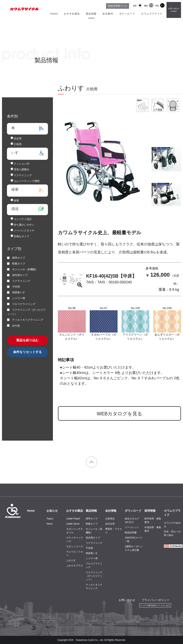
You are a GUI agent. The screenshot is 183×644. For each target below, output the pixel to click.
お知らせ (52, 511)
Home (54, 14)
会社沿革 (110, 524)
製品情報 (91, 14)
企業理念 (110, 519)
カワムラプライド (152, 14)
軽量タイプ (92, 524)
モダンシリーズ (75, 546)
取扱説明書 (131, 533)
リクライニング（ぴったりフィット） (94, 576)
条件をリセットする (27, 352)
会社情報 (111, 511)
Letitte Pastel (73, 519)
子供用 (89, 548)
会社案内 (108, 14)
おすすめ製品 (72, 14)
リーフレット (132, 527)
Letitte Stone (73, 524)
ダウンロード (127, 14)
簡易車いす (92, 553)
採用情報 (150, 511)
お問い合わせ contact (174, 10)
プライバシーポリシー (156, 600)
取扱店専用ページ (118, 6)
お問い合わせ (127, 600)
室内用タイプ (93, 538)
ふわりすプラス (75, 566)
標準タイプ (92, 519)
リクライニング (94, 543)
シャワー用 (92, 558)
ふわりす (71, 560)
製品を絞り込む (27, 340)
